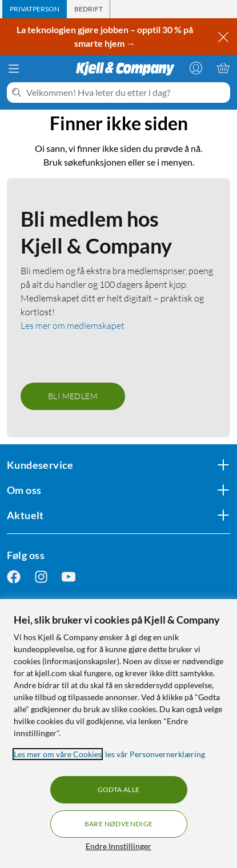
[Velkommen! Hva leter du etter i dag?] (126, 93)
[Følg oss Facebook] (14, 577)
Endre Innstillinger (118, 846)
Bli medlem (73, 396)
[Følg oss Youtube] (69, 577)
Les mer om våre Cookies (58, 754)
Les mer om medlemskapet (73, 325)
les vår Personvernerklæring (155, 754)
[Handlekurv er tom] (223, 68)
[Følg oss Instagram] (41, 577)
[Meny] (14, 69)
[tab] (35, 9)
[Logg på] (196, 68)
